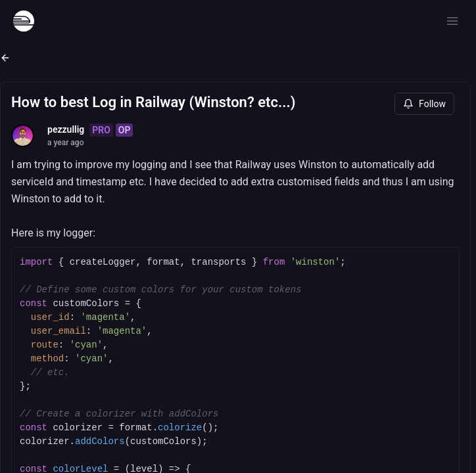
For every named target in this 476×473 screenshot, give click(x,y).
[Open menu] (452, 21)
